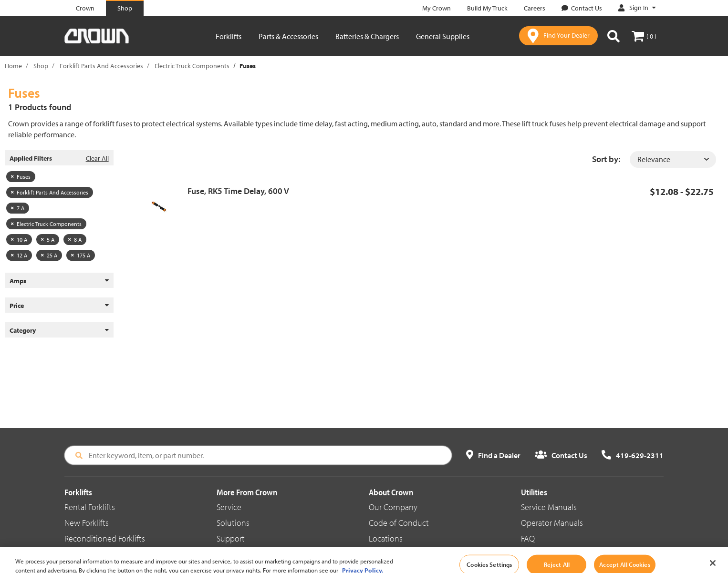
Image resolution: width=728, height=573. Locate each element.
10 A (19, 240)
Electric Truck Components (192, 66)
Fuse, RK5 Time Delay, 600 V (238, 191)
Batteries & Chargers (367, 36)
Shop (41, 66)
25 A (49, 255)
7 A (18, 208)
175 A (81, 255)
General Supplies (443, 36)
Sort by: (606, 159)
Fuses (21, 177)
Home (13, 66)
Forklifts (229, 36)
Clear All (97, 158)
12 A (19, 255)
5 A (48, 240)
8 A (75, 240)
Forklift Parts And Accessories (101, 66)
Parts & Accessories (288, 36)
